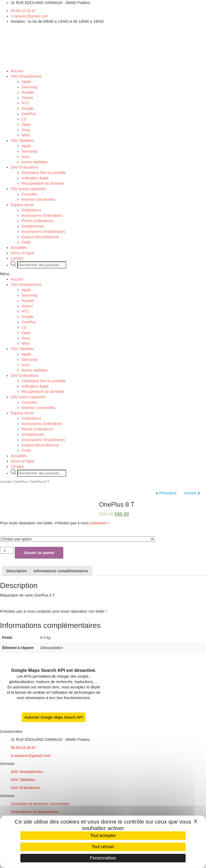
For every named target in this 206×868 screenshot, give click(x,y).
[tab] (17, 571)
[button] (103, 274)
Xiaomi (27, 98)
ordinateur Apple (35, 178)
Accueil (17, 71)
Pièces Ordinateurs (37, 221)
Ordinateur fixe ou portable (44, 173)
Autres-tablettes (35, 162)
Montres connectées (38, 199)
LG (24, 119)
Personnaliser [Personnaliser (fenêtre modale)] (103, 858)
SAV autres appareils (28, 189)
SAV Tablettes (22, 141)
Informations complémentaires (61, 571)
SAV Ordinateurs (25, 167)
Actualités (19, 248)
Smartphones (33, 226)
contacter (98, 523)
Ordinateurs (31, 210)
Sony (26, 130)
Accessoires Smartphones (43, 232)
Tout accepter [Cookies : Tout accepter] (103, 835)
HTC (25, 103)
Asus (26, 157)
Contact (17, 258)
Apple (26, 82)
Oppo (26, 124)
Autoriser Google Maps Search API (54, 717)
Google (27, 108)
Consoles (29, 194)
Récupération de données (43, 183)
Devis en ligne (23, 253)
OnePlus (29, 114)
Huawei (28, 92)
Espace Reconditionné (40, 237)
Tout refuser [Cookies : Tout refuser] (103, 847)
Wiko (26, 135)
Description (17, 571)
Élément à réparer (14, 531)
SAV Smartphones (26, 76)
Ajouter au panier (39, 553)
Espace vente (22, 205)
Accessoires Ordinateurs (42, 215)
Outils (26, 242)
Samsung (29, 87)
